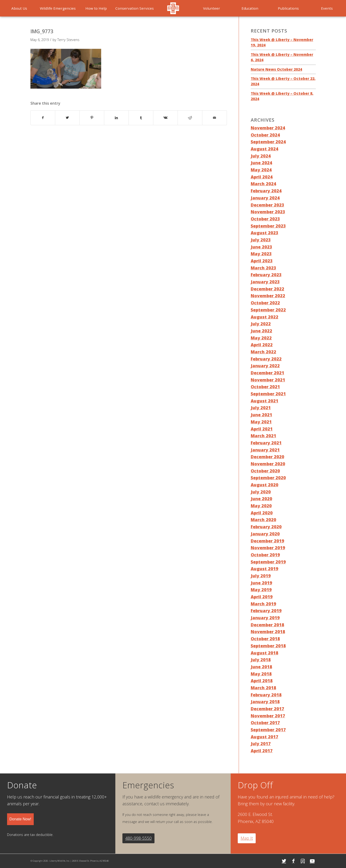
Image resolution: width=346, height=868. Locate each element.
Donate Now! (20, 819)
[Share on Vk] (165, 118)
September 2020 (268, 478)
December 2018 (267, 625)
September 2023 (268, 226)
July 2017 (261, 744)
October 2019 (265, 555)
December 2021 (267, 373)
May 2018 (261, 674)
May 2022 (261, 338)
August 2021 (265, 401)
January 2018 (265, 702)
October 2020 (265, 471)
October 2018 (265, 639)
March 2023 (263, 268)
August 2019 (265, 569)
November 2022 (268, 296)
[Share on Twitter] (67, 118)
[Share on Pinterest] (92, 118)
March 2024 (263, 184)
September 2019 (268, 562)
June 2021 (261, 415)
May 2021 (261, 422)
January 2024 (265, 198)
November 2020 (268, 464)
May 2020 (261, 506)
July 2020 (261, 492)
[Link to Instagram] (303, 861)
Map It (247, 838)
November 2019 (268, 548)
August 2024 (265, 149)
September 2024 (268, 142)
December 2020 (267, 457)
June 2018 (261, 667)
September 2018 (268, 646)
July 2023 (261, 240)
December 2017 (267, 709)
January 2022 (265, 366)
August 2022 (265, 317)
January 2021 (265, 450)
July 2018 (261, 660)
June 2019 (261, 583)
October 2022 (265, 303)
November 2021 (268, 380)
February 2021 (266, 443)
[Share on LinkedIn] (116, 118)
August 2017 (265, 737)
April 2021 (262, 429)
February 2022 (266, 359)
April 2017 (262, 751)
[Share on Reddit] (190, 118)
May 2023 (261, 254)
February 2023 (266, 275)
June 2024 (261, 163)
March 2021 (263, 436)
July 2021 (261, 408)
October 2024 (265, 135)
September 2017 (268, 730)
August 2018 (265, 653)
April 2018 (262, 681)
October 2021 (265, 387)
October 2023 (265, 219)
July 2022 (261, 324)
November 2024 (268, 128)
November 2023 (268, 212)
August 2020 (265, 485)
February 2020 (266, 527)
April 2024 (262, 177)
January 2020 (265, 534)
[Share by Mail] (215, 118)
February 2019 (266, 611)
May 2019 (261, 590)
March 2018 (263, 688)
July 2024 (261, 156)
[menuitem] (19, 8)
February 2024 (266, 191)
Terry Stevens (68, 40)
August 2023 (265, 233)
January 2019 (265, 618)
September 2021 (268, 394)
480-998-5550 (138, 838)
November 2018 (268, 632)
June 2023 (261, 247)
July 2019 (261, 576)
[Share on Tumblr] (141, 118)
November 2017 (268, 716)
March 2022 (263, 352)
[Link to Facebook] (293, 861)
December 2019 (267, 541)
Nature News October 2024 (276, 69)
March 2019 (263, 604)
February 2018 (266, 695)
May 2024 (261, 170)
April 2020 (262, 513)
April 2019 (262, 597)
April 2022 (262, 345)
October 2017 (265, 723)
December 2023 (267, 205)
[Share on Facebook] (43, 118)
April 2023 (262, 261)
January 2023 (265, 282)
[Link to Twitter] (284, 861)
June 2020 (261, 499)
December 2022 (267, 289)
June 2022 (261, 331)
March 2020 (263, 520)
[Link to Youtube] (312, 861)
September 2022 (268, 310)
